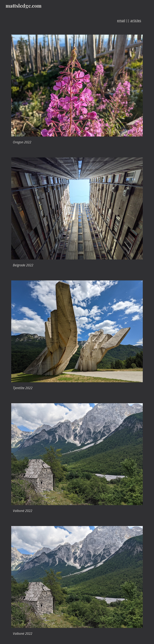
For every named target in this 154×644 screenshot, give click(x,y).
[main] (77, 21)
